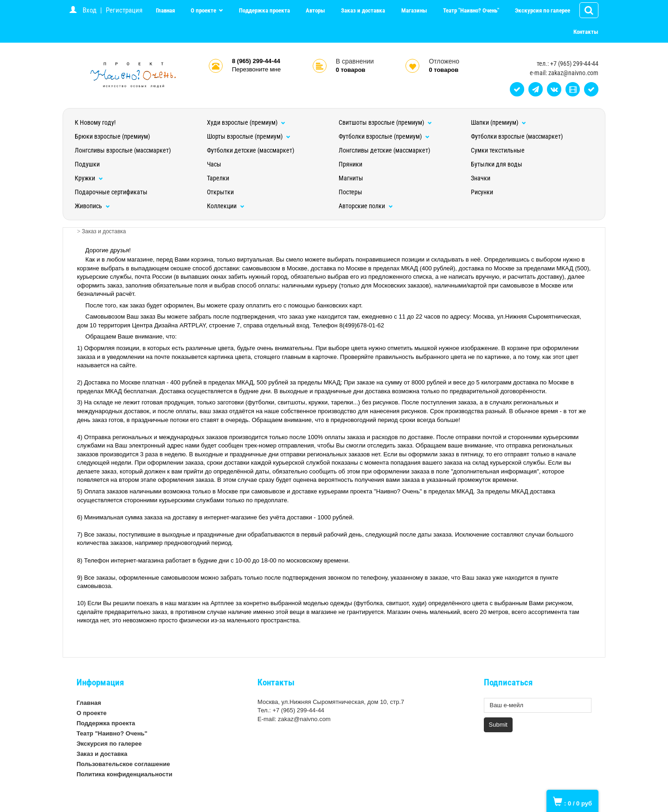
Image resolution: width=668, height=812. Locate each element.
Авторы (315, 10)
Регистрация (124, 10)
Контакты (586, 32)
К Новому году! (95, 122)
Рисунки (482, 192)
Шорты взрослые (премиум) (249, 136)
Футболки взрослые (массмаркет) (517, 136)
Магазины (414, 10)
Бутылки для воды (497, 164)
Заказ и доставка (363, 10)
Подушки (87, 164)
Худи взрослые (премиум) (246, 122)
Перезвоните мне (256, 69)
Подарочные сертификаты (111, 192)
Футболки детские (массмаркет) (250, 150)
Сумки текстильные (498, 150)
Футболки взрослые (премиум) (384, 136)
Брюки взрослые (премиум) (112, 136)
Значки (481, 178)
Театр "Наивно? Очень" (471, 10)
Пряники (350, 164)
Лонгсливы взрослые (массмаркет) (123, 150)
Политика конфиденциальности (124, 774)
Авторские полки (366, 206)
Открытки (220, 192)
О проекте (204, 10)
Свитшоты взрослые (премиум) (385, 122)
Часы (214, 164)
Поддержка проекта (264, 10)
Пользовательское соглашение (123, 764)
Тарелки (218, 178)
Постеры (350, 192)
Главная (165, 10)
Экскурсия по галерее (543, 10)
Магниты (351, 178)
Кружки (89, 178)
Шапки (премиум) (498, 122)
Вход (90, 10)
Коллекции (226, 206)
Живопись (92, 206)
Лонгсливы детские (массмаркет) (384, 150)
